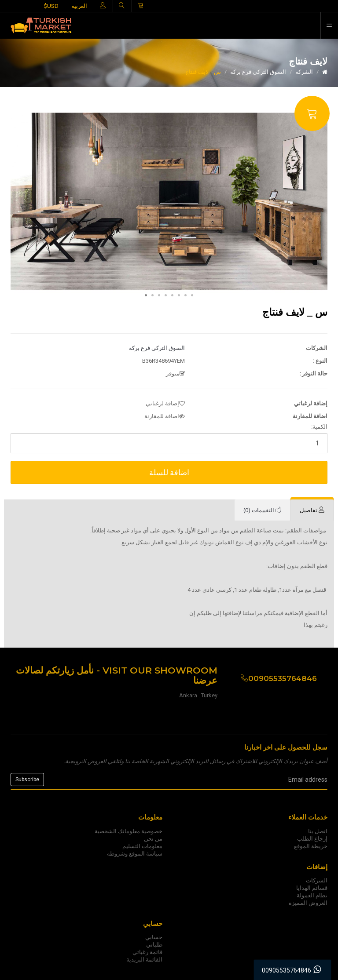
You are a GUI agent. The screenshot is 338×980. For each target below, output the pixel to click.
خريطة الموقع (311, 846)
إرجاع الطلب (312, 839)
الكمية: (319, 427)
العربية (79, 6)
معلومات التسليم (142, 846)
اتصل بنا (318, 831)
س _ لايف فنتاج (203, 72)
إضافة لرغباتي (165, 403)
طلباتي (154, 945)
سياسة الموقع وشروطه (135, 854)
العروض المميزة (308, 903)
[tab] (312, 510)
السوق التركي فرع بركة (258, 72)
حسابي (154, 937)
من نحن (153, 839)
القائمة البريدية (144, 960)
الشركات (317, 880)
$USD (51, 6)
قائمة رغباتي (147, 952)
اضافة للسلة (169, 472)
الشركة (304, 72)
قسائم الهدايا (312, 888)
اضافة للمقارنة (165, 416)
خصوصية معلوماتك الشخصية (129, 831)
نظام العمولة (312, 895)
